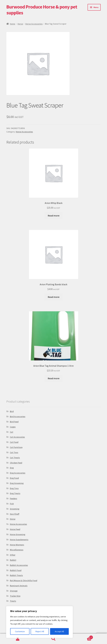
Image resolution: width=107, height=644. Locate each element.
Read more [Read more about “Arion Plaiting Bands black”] (54, 297)
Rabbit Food (16, 570)
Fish (12, 504)
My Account (18, 639)
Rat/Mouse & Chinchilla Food (24, 580)
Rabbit (13, 560)
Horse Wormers (17, 545)
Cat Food (14, 442)
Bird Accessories (18, 417)
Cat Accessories (17, 437)
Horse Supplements (19, 540)
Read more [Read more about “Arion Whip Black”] (54, 216)
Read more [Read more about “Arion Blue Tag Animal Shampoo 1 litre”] (54, 378)
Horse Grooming (18, 534)
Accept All (59, 631)
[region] (39, 622)
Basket (82, 637)
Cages (13, 427)
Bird (12, 411)
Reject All (40, 631)
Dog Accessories (18, 473)
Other (13, 555)
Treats (13, 601)
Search (53, 639)
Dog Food (14, 478)
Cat (12, 432)
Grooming (15, 509)
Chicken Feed (16, 463)
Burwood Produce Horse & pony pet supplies (42, 10)
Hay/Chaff (15, 514)
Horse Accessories (34, 24)
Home (13, 24)
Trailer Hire (15, 596)
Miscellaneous (17, 550)
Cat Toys (14, 452)
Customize (20, 631)
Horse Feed (15, 529)
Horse (20, 24)
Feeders (14, 498)
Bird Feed (14, 422)
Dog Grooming (17, 483)
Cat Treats (15, 458)
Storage (14, 591)
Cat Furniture (16, 447)
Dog (12, 468)
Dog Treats (15, 493)
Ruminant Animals (19, 586)
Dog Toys (14, 488)
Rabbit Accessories (19, 565)
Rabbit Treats (16, 575)
